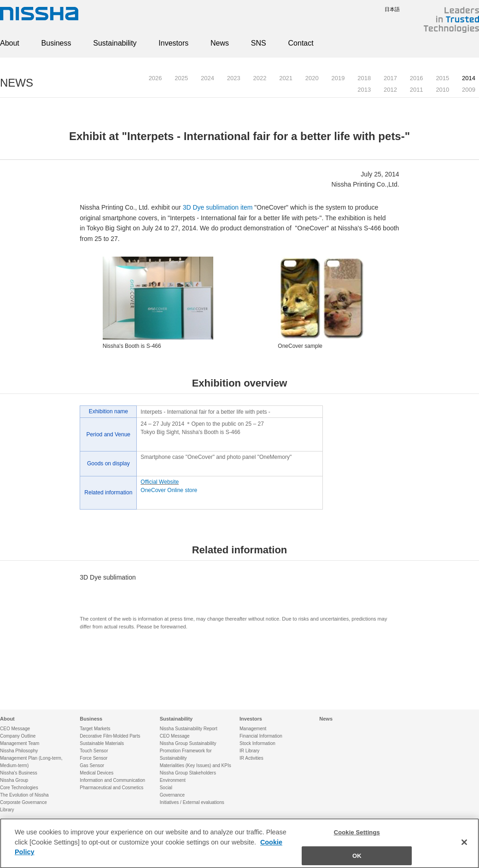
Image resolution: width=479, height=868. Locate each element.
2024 (207, 78)
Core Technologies (19, 788)
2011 (417, 90)
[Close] (464, 851)
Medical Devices (96, 773)
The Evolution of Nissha (24, 795)
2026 (155, 78)
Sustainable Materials (102, 743)
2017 (390, 78)
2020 (312, 78)
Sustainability (115, 43)
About (10, 43)
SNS (259, 43)
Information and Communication (112, 780)
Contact (301, 43)
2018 (364, 78)
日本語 (385, 9)
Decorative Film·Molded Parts (110, 736)
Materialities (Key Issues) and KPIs (196, 765)
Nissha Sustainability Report (189, 729)
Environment (173, 780)
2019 (338, 78)
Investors (173, 43)
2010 (442, 90)
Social (166, 788)
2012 (390, 90)
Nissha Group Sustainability (188, 743)
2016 (417, 78)
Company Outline (18, 736)
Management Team (20, 743)
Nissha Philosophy (19, 751)
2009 (469, 90)
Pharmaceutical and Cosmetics (111, 788)
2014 (469, 78)
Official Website (160, 482)
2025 (181, 78)
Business (56, 43)
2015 (442, 78)
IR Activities (251, 758)
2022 (260, 78)
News (220, 43)
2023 (234, 78)
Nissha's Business (19, 773)
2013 (364, 90)
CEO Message (15, 729)
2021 (286, 78)
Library (7, 810)
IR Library (249, 751)
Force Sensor (93, 758)
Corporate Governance (23, 802)
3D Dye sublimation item (218, 207)
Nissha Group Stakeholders (188, 773)
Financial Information (261, 736)
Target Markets (95, 729)
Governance (172, 795)
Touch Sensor (94, 751)
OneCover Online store (169, 490)
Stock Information (257, 743)
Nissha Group (14, 780)
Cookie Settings (357, 841)
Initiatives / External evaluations (192, 802)
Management (253, 729)
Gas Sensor (92, 765)
